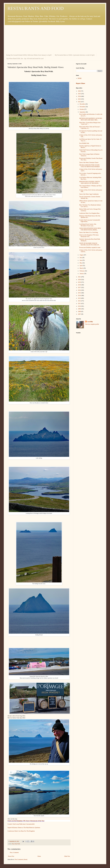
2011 (80, 303)
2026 (80, 91)
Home (39, 856)
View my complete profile (92, 324)
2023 (80, 99)
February (82, 271)
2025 (80, 94)
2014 (80, 295)
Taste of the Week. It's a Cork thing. (89, 232)
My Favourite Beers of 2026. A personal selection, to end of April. (75, 55)
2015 (80, 293)
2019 (80, 282)
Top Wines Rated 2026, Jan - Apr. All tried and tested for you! (25, 58)
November (83, 107)
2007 (80, 314)
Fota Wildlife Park (84, 143)
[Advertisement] (55, 39)
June (81, 260)
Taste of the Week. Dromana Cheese (89, 163)
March (81, 268)
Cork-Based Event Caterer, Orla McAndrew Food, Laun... (88, 225)
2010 (80, 306)
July (81, 258)
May (81, 263)
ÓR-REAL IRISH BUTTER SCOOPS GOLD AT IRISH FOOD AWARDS (89, 166)
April (81, 266)
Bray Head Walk (16, 844)
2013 (80, 298)
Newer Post (11, 856)
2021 (80, 277)
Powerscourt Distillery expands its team (90, 247)
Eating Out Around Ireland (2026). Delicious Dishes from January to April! (29, 55)
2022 (80, 102)
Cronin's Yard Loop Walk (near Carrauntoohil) (21, 824)
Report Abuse (81, 83)
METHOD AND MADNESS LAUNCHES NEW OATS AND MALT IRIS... (91, 119)
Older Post (67, 856)
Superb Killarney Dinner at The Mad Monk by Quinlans (24, 827)
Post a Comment (14, 853)
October (82, 109)
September (83, 112)
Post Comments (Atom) (21, 859)
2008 (80, 311)
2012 (80, 301)
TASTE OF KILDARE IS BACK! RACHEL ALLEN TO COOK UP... (89, 244)
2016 (80, 290)
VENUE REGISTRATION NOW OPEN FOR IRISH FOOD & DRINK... (90, 229)
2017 (80, 287)
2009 (80, 309)
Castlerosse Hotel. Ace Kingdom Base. (90, 213)
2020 (80, 280)
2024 (80, 96)
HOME (80, 78)
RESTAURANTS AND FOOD (36, 8)
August (82, 255)
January (82, 274)
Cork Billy (90, 322)
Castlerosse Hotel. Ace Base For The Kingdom (21, 831)
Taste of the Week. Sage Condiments (89, 194)
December (82, 104)
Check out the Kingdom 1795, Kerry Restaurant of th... (89, 236)
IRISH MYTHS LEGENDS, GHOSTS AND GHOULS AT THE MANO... (90, 182)
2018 (80, 285)
